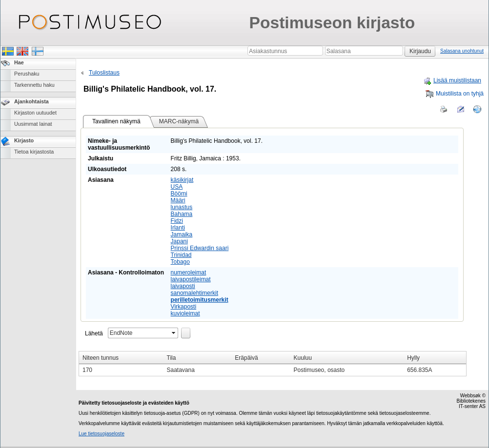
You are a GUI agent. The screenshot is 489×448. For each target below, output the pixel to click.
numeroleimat (189, 273)
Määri (178, 200)
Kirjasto (24, 140)
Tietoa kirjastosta (34, 152)
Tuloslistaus (99, 73)
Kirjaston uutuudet (35, 113)
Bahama (182, 214)
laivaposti (183, 286)
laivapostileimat (191, 279)
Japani (179, 241)
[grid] (273, 364)
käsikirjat (182, 180)
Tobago (180, 262)
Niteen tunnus (101, 358)
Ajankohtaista (31, 101)
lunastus (182, 207)
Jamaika (182, 234)
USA (177, 187)
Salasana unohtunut (462, 51)
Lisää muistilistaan (452, 80)
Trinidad (181, 255)
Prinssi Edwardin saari (200, 248)
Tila (172, 358)
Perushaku (27, 74)
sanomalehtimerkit (194, 293)
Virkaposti (183, 307)
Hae (19, 62)
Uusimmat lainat (33, 124)
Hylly (413, 358)
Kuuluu (303, 358)
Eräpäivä (246, 358)
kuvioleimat (185, 313)
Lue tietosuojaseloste (102, 434)
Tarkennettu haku (34, 85)
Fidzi (177, 221)
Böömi (179, 194)
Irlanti (178, 228)
